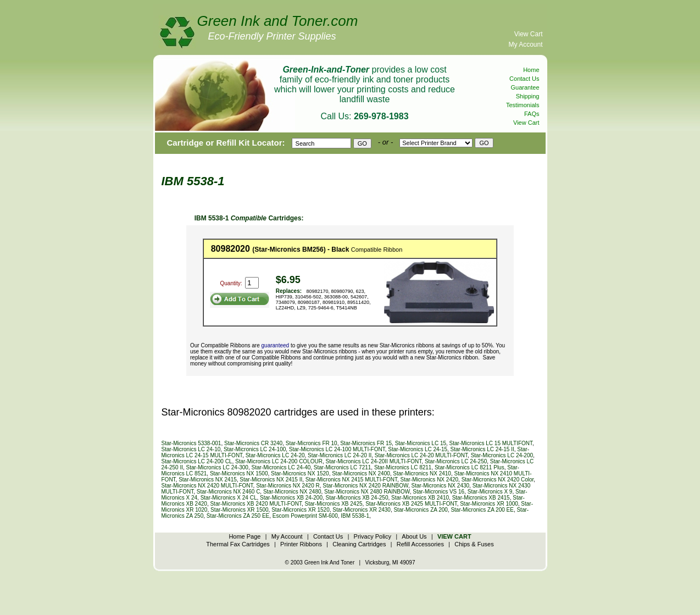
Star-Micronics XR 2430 (362, 510)
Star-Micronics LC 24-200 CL (197, 461)
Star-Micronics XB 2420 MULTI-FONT (256, 504)
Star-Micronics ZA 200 (420, 510)
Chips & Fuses (474, 544)
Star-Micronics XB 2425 (334, 504)
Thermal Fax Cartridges (238, 544)
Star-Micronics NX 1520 (300, 473)
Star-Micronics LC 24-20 (275, 455)
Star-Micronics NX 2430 (440, 486)
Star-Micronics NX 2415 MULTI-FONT (351, 480)
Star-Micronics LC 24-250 (456, 461)
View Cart (529, 34)
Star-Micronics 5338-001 (191, 443)
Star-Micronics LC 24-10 (191, 449)
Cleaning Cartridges (359, 544)
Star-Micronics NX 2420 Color (498, 480)
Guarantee (525, 87)
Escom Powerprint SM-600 (305, 516)
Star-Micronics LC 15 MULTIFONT (491, 443)
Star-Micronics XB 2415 (481, 498)
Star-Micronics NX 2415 (208, 480)
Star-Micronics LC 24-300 (217, 467)
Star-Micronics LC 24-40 (281, 467)
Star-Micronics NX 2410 (422, 473)
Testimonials (523, 105)
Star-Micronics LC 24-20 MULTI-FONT (421, 455)
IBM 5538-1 (355, 516)
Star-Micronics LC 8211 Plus (470, 467)
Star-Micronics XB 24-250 (357, 498)
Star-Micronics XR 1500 (240, 510)
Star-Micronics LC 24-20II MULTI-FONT (374, 461)
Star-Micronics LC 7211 (342, 467)
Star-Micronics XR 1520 (301, 510)
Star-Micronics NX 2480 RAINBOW (367, 492)
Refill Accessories (420, 544)
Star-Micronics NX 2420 (429, 480)
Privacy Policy (373, 536)
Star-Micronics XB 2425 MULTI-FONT (411, 504)
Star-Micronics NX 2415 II (271, 480)
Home (531, 70)
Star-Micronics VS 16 (438, 492)
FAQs (532, 114)
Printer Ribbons (301, 544)
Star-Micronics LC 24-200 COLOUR (279, 461)
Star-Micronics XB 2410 (420, 498)
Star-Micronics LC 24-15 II (482, 449)
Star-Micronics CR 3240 (253, 443)
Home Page (245, 536)
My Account (525, 45)
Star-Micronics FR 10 (312, 443)
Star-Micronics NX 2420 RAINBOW (365, 486)
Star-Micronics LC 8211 (403, 467)
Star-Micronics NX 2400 (361, 473)
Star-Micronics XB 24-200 (291, 498)
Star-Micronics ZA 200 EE (482, 510)
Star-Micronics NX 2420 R (288, 486)
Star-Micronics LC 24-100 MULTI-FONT (337, 449)
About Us (414, 536)
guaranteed (276, 345)
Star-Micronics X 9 (490, 492)
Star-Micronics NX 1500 (239, 473)
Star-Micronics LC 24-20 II (340, 455)
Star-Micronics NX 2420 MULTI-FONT (207, 486)
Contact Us (524, 79)
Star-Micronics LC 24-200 (502, 455)
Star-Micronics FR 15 (366, 443)
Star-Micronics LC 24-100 (255, 449)
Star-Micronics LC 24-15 (418, 449)
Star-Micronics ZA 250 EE (238, 516)
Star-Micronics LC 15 (421, 443)
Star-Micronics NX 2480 (292, 492)
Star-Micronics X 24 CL (229, 498)
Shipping (528, 96)
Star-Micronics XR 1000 (489, 504)
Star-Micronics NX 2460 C (229, 492)
